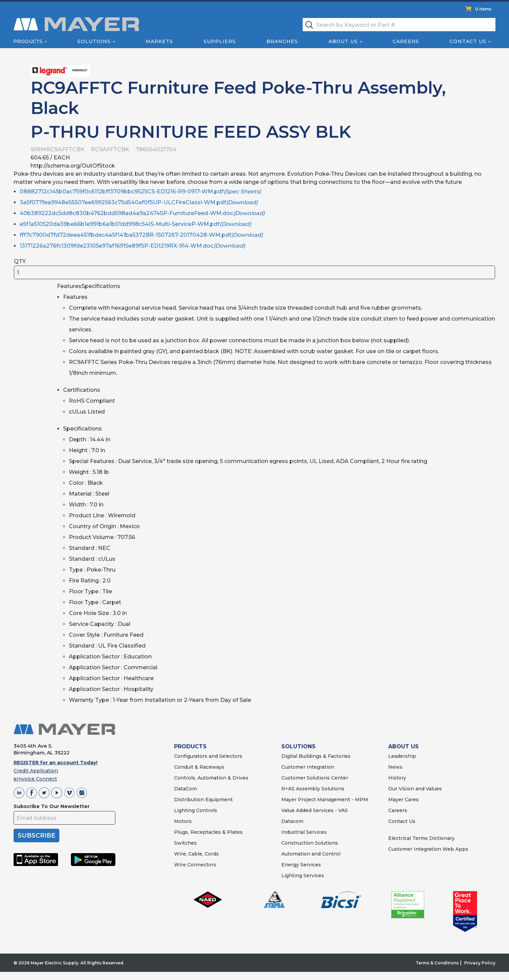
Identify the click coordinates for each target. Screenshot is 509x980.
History (397, 778)
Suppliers (220, 41)
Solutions (94, 41)
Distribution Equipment (203, 800)
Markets (159, 41)
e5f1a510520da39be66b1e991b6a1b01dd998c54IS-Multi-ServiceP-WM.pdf (135, 224)
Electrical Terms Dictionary (421, 838)
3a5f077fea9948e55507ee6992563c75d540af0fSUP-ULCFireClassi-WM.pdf (139, 202)
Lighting (184, 810)
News (395, 767)
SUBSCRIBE (36, 835)
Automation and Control (311, 854)
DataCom (185, 789)
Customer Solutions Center (315, 778)
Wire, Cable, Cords (196, 854)
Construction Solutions (310, 843)
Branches (282, 41)
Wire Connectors (195, 865)
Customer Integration (308, 767)
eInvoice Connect (35, 779)
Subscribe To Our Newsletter (52, 806)
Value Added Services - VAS (315, 810)
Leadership (402, 756)
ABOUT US (403, 746)
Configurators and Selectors (208, 756)
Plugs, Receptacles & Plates (208, 832)
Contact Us (468, 41)
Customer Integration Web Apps (428, 849)
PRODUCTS (190, 746)
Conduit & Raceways (199, 767)
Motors (183, 821)
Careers (406, 41)
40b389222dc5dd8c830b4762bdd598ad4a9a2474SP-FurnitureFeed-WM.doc (142, 213)
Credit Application (36, 771)
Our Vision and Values (415, 789)
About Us (343, 41)
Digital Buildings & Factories (316, 756)
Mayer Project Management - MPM (325, 800)
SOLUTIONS (298, 746)
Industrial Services (304, 832)
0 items (483, 9)
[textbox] (399, 25)
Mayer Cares (403, 800)
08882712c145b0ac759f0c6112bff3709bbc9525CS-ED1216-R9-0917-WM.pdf (140, 191)
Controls (206, 810)
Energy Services (301, 865)
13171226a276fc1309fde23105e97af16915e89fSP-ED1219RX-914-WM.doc (132, 246)
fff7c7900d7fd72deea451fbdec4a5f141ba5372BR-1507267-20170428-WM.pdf (141, 235)
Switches (185, 843)
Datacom (292, 821)
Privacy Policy (480, 963)
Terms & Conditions (437, 963)
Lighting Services (303, 876)
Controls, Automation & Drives (211, 778)
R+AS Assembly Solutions (313, 789)
